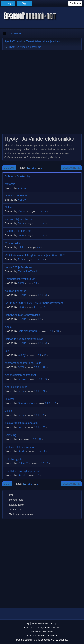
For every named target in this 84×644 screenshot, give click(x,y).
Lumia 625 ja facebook (18, 267)
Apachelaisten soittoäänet (20, 375)
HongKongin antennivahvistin (22, 315)
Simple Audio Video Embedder (42, 636)
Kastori (22, 211)
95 (44, 223)
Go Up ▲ (54, 623)
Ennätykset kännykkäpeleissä (23, 471)
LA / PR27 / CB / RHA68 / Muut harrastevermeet (34, 303)
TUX (21, 259)
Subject (10, 176)
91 (44, 391)
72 (40, 439)
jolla (7, 351)
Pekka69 (23, 463)
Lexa (21, 307)
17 (44, 307)
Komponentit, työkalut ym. (20, 279)
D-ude (21, 451)
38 (43, 259)
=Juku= (22, 247)
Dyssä (22, 475)
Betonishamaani (28, 331)
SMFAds (34, 632)
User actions (71, 168)
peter (21, 235)
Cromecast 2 (12, 243)
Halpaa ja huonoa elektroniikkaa (24, 339)
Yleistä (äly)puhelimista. (19, 219)
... (39, 168)
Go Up (7, 484)
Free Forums (48, 632)
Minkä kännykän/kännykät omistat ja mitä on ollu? (35, 255)
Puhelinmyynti (13, 459)
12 (55, 403)
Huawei (9, 399)
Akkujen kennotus (15, 291)
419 (44, 367)
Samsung (10, 435)
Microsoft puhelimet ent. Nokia (23, 363)
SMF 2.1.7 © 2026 (33, 628)
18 (44, 235)
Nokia (8, 207)
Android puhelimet (16, 387)
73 (44, 427)
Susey (22, 355)
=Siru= (22, 188)
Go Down (9, 168)
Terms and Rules (40, 623)
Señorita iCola (26, 403)
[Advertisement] (42, 93)
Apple (8, 327)
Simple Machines (52, 628)
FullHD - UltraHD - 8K (18, 231)
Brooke (22, 379)
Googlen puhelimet (16, 196)
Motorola (10, 184)
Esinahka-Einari (27, 271)
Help (27, 623)
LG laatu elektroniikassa (19, 447)
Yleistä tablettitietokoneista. (21, 423)
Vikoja (8, 411)
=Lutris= (23, 295)
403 (58, 331)
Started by (23, 176)
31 (45, 355)
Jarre (21, 223)
